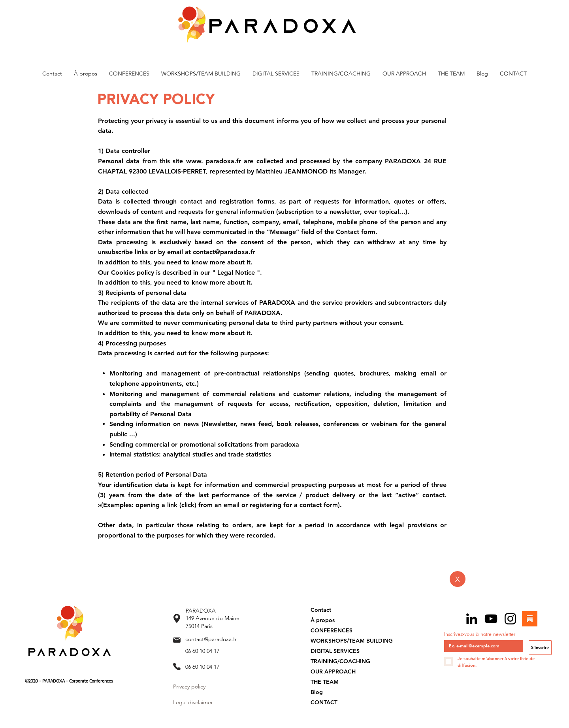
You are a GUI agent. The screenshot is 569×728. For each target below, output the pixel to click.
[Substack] (530, 619)
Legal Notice (236, 273)
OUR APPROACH (333, 671)
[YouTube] (491, 619)
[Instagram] (510, 619)
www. (195, 161)
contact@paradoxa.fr (211, 639)
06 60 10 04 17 (202, 651)
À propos (323, 620)
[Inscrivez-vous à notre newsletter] (481, 646)
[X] (458, 579)
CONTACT (324, 702)
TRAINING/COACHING (340, 661)
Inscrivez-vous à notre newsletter (480, 634)
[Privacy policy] (214, 687)
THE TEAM (325, 682)
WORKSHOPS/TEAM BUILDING (352, 641)
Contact (321, 610)
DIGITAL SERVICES (335, 651)
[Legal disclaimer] (198, 703)
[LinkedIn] (472, 619)
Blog (317, 692)
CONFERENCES (332, 630)
